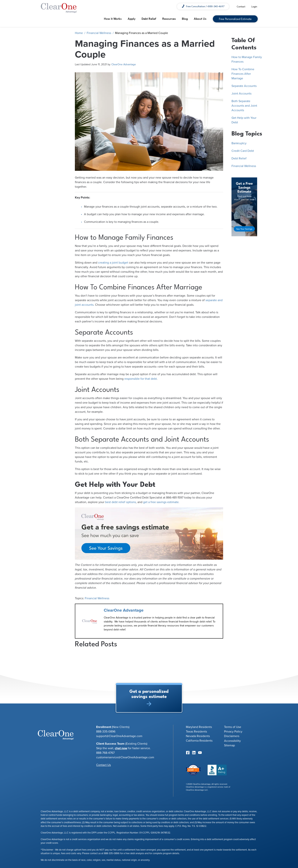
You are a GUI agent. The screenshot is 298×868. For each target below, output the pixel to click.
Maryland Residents (199, 727)
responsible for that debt (141, 379)
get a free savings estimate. (161, 502)
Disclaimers (232, 736)
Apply (132, 18)
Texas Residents (196, 732)
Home (79, 33)
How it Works (113, 18)
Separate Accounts (244, 86)
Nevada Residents (198, 736)
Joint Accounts (241, 94)
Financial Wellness (99, 33)
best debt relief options (120, 502)
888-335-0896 (112, 853)
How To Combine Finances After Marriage (243, 74)
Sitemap (229, 745)
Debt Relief (149, 18)
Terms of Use (233, 727)
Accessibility (232, 741)
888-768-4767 (105, 753)
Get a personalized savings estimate (149, 697)
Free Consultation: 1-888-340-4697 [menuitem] (205, 6)
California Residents (199, 741)
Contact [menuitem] (241, 6)
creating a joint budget (113, 263)
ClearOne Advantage (124, 64)
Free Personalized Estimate (235, 19)
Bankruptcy (239, 143)
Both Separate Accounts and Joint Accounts (244, 106)
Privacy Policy (233, 732)
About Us (200, 18)
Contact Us (103, 765)
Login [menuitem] (254, 6)
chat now (121, 748)
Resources (169, 18)
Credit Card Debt (243, 151)
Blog (185, 18)
